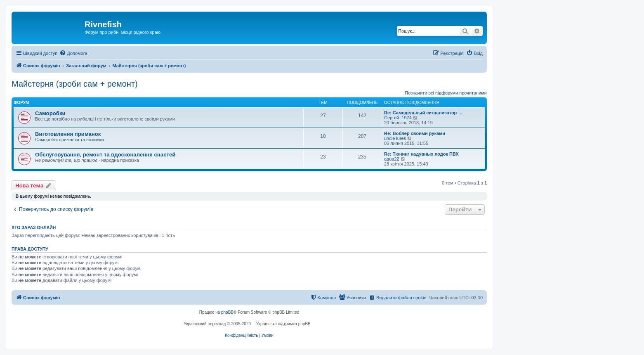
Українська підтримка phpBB (283, 324)
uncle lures (395, 138)
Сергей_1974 (398, 118)
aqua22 (392, 159)
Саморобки (50, 113)
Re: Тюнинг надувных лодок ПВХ (421, 154)
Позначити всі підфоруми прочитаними (446, 93)
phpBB (227, 312)
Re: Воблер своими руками (415, 133)
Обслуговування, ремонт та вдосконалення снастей (105, 155)
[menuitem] (73, 53)
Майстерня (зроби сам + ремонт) (75, 84)
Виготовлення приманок (68, 134)
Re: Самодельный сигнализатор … (423, 113)
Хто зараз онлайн (34, 227)
